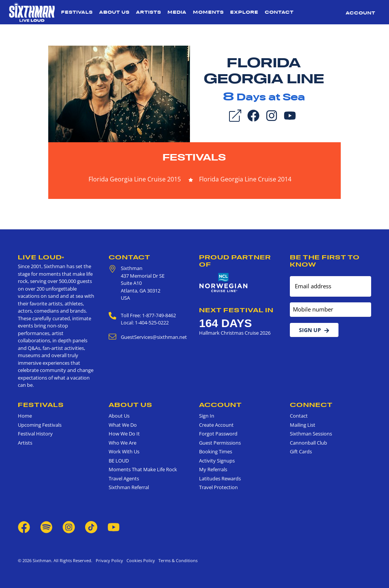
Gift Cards (301, 451)
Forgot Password (218, 434)
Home (25, 416)
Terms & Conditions (177, 560)
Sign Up (314, 330)
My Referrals (213, 469)
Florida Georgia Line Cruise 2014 (245, 179)
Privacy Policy (109, 560)
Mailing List (303, 425)
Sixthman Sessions (311, 434)
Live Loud (41, 257)
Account (361, 13)
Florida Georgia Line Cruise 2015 (135, 179)
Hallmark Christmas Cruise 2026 (235, 333)
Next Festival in (236, 310)
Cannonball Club (308, 443)
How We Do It (124, 434)
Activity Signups (217, 461)
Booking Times (216, 451)
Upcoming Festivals (40, 425)
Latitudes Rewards (220, 478)
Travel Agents (124, 478)
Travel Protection (218, 487)
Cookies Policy (140, 560)
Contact (279, 12)
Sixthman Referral (129, 487)
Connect (311, 405)
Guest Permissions (220, 443)
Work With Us (124, 451)
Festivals (77, 12)
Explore (244, 12)
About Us (114, 12)
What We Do (123, 425)
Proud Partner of (235, 261)
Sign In (207, 416)
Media (177, 12)
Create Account (216, 425)
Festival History (35, 434)
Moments (208, 12)
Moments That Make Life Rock (143, 469)
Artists (149, 12)
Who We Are (123, 443)
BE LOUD (119, 461)
